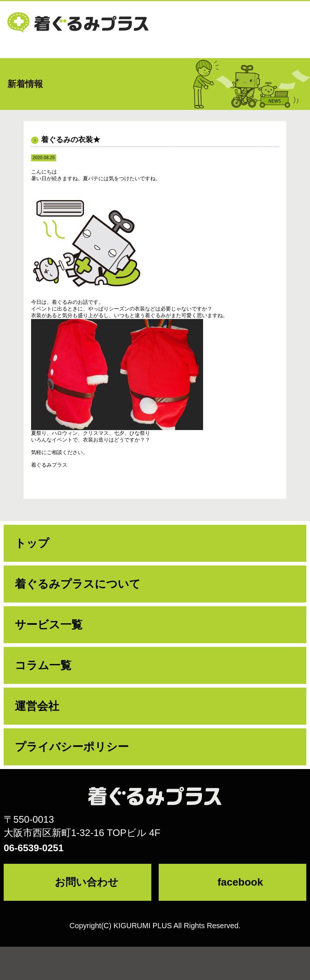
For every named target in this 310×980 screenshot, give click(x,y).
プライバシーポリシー (72, 747)
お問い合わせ (87, 882)
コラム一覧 (43, 665)
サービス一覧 (49, 625)
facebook (240, 882)
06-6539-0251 (34, 848)
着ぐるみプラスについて (78, 584)
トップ (32, 543)
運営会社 (37, 706)
